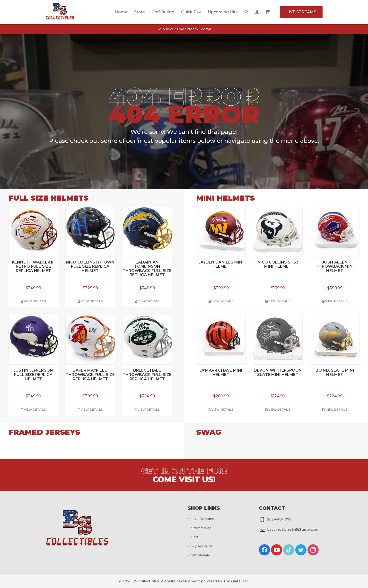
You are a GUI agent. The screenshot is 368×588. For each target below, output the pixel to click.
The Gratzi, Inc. (236, 581)
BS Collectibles (146, 581)
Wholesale (201, 555)
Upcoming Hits (223, 12)
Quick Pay (191, 12)
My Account (202, 546)
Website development (180, 581)
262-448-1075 (279, 519)
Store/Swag (201, 528)
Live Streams (301, 12)
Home (121, 12)
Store (140, 12)
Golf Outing (163, 12)
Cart (195, 537)
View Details (33, 301)
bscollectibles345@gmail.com (293, 529)
